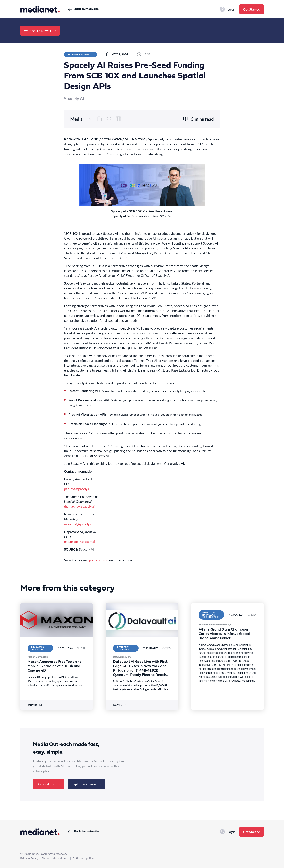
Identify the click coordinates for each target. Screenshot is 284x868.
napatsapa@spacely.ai (80, 541)
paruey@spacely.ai (77, 489)
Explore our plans (87, 784)
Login (227, 9)
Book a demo (49, 784)
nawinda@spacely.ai (78, 524)
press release (99, 560)
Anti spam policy (83, 858)
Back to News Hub (40, 31)
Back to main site (83, 9)
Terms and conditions (55, 858)
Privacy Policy (29, 858)
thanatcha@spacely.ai (79, 506)
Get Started (252, 9)
